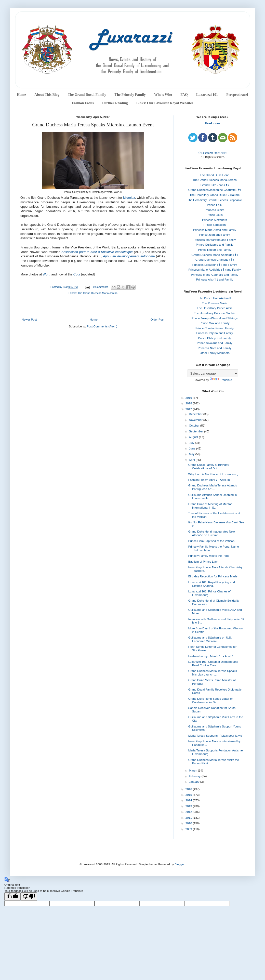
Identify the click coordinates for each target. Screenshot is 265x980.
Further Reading (115, 103)
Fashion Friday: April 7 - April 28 (209, 480)
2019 (189, 398)
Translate (221, 380)
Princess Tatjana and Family (215, 333)
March (194, 771)
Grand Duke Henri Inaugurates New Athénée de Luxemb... (212, 533)
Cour (77, 274)
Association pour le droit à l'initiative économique (97, 252)
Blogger (180, 864)
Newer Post (29, 320)
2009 (189, 829)
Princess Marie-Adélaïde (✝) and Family (215, 270)
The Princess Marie (215, 303)
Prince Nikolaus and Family (215, 343)
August (194, 437)
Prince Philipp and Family (215, 338)
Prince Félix (215, 205)
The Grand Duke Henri (215, 175)
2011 (189, 818)
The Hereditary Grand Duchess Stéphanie (215, 200)
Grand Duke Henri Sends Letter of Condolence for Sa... (210, 700)
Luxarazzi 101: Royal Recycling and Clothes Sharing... (212, 584)
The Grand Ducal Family (87, 95)
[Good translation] (12, 897)
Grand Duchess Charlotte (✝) (215, 260)
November (196, 420)
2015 (189, 795)
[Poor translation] (29, 897)
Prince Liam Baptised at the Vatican (211, 541)
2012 (189, 812)
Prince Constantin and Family (215, 328)
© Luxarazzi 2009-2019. (213, 153)
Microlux (129, 198)
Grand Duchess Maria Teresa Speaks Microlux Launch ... (213, 673)
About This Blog (47, 95)
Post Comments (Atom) (102, 326)
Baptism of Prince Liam (203, 562)
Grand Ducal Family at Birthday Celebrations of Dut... (209, 467)
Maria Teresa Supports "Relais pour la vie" (216, 736)
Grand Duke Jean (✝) (215, 185)
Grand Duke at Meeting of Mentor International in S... (210, 506)
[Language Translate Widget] (213, 373)
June (193, 448)
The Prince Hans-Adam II (215, 298)
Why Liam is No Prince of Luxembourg (213, 474)
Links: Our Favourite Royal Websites (165, 103)
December (196, 414)
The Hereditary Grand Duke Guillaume (215, 195)
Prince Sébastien (215, 225)
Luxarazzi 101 (207, 95)
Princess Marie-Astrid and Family (215, 230)
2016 (189, 789)
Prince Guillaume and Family (215, 245)
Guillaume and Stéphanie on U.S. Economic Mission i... (210, 639)
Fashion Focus (83, 103)
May (192, 454)
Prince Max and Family (215, 323)
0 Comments (101, 287)
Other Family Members (215, 353)
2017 (189, 409)
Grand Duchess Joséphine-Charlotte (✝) (215, 190)
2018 (189, 403)
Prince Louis (215, 215)
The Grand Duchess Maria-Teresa (98, 293)
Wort (46, 274)
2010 (189, 823)
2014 (189, 800)
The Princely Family (130, 95)
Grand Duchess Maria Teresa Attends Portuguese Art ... (213, 487)
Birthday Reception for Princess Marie (213, 576)
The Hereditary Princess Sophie (215, 313)
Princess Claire (215, 210)
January (195, 782)
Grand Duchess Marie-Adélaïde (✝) (215, 255)
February (195, 776)
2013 (189, 806)
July (192, 443)
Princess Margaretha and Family (215, 240)
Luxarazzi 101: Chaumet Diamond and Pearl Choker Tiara (213, 664)
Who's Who (163, 95)
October (195, 426)
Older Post (157, 320)
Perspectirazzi (237, 95)
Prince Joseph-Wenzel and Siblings (215, 318)
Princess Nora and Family (215, 348)
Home (21, 95)
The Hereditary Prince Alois (215, 308)
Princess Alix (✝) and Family (214, 280)
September (197, 431)
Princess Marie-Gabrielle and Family (215, 275)
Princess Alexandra (215, 220)
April (192, 460)
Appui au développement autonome (129, 256)
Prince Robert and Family (215, 250)
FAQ (184, 95)
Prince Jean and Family (215, 235)
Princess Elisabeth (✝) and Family (215, 265)
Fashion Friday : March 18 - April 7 (211, 656)
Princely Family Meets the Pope (209, 556)
